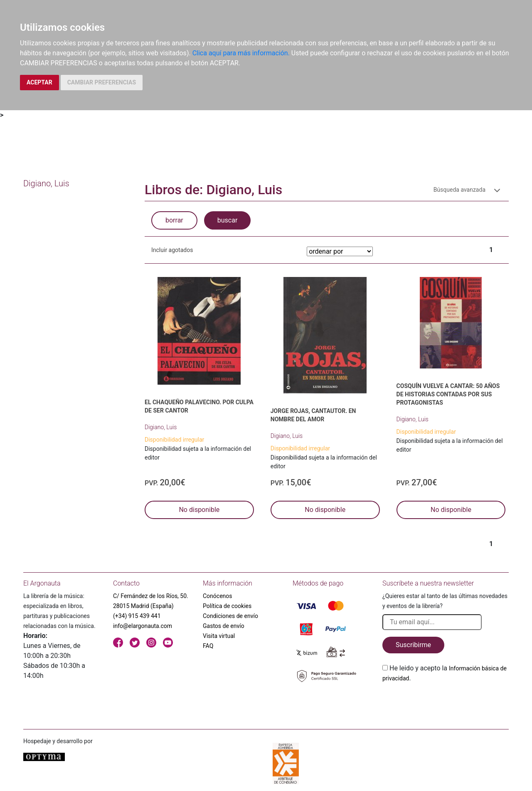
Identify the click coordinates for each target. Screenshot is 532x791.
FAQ (208, 646)
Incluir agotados (172, 250)
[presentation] (446, 703)
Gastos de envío (224, 626)
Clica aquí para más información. (241, 53)
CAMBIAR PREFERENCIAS (102, 82)
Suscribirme (413, 645)
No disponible (199, 510)
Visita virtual (219, 636)
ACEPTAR (39, 82)
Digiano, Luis (161, 427)
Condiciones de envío (230, 616)
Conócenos (218, 596)
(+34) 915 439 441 (137, 616)
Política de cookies (227, 606)
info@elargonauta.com (143, 626)
